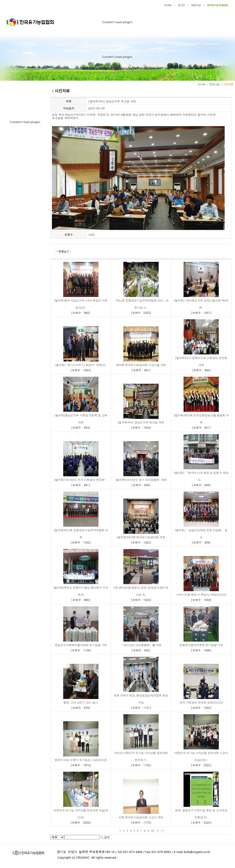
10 (153, 831)
